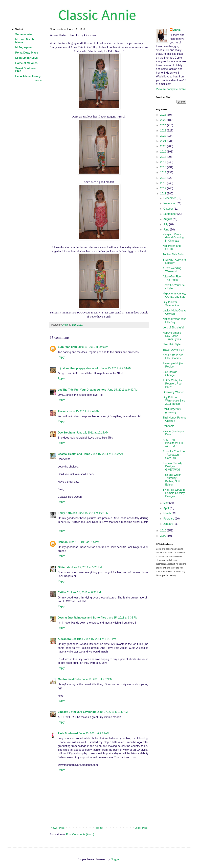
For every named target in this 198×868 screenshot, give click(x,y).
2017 (164, 162)
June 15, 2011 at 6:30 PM (86, 592)
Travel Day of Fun (173, 350)
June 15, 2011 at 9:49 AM (122, 390)
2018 (164, 157)
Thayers (63, 411)
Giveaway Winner (173, 392)
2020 (164, 146)
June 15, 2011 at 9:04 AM (116, 368)
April (166, 508)
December (170, 198)
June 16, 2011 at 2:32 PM (97, 679)
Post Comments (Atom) (80, 834)
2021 (164, 141)
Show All (38, 80)
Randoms (168, 426)
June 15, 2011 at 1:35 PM (84, 542)
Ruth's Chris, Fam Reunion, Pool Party (173, 384)
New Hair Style (172, 344)
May (166, 503)
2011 (164, 194)
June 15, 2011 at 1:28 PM (93, 513)
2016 (164, 167)
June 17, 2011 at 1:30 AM (113, 712)
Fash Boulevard (68, 733)
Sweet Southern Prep (25, 70)
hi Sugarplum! (24, 47)
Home (100, 828)
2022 (164, 136)
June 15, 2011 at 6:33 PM (122, 618)
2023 (164, 131)
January (169, 524)
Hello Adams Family (28, 76)
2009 (164, 536)
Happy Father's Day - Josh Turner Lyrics (172, 336)
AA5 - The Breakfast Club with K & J (173, 443)
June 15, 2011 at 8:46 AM (93, 347)
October (169, 209)
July (166, 224)
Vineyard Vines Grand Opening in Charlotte (173, 237)
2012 (164, 188)
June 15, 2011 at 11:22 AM (107, 454)
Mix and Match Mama (25, 41)
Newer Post (58, 828)
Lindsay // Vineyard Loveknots (77, 712)
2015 (164, 172)
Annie (177, 30)
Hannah (63, 542)
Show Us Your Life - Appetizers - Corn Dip (174, 455)
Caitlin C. (64, 592)
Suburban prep (67, 347)
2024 (164, 125)
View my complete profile (171, 89)
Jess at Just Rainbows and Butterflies (82, 618)
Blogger (115, 859)
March (168, 513)
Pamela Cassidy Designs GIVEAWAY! (172, 466)
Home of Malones (26, 63)
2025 (164, 120)
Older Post (141, 828)
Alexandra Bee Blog (70, 639)
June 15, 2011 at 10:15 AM (92, 433)
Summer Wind (24, 34)
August (168, 219)
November (170, 203)
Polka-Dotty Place (27, 53)
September (170, 214)
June (167, 230)
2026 (164, 115)
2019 (164, 152)
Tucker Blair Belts (173, 254)
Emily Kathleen (67, 513)
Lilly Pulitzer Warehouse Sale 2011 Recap (174, 401)
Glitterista (64, 567)
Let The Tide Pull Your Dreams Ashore (82, 390)
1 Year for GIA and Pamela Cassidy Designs (174, 493)
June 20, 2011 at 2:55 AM (94, 733)
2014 (164, 178)
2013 (164, 183)
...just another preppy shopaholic (79, 368)
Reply (61, 357)
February (169, 519)
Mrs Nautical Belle (69, 679)
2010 (164, 531)
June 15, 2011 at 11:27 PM (100, 639)
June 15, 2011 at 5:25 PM (87, 567)
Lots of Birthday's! (173, 328)
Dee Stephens (67, 433)
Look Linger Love (26, 58)
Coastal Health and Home (74, 454)
